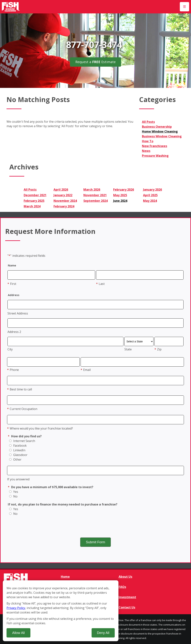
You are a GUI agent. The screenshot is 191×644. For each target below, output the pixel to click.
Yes (14, 492)
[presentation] (95, 526)
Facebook (18, 446)
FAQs (122, 587)
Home (65, 577)
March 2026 (92, 190)
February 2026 (124, 190)
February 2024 (64, 206)
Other (15, 459)
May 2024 (150, 201)
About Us (125, 577)
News (146, 151)
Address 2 (14, 332)
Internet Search (22, 441)
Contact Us (127, 607)
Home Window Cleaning (160, 131)
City (10, 349)
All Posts (148, 122)
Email (86, 370)
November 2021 (95, 195)
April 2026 (61, 190)
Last (100, 284)
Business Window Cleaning (162, 136)
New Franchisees (155, 146)
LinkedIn (17, 450)
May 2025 (120, 195)
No (13, 496)
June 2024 (120, 201)
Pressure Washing (155, 156)
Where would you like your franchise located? (40, 428)
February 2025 (34, 201)
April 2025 (150, 195)
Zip (158, 349)
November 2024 (65, 201)
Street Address (18, 313)
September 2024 (95, 201)
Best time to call (19, 389)
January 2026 (152, 190)
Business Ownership (157, 127)
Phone (13, 370)
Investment (127, 597)
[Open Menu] (184, 7)
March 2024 (32, 206)
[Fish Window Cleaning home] (11, 7)
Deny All (103, 633)
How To (148, 141)
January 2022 (63, 195)
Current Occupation (22, 409)
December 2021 (35, 195)
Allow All (18, 633)
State (128, 349)
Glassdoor (18, 455)
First (12, 284)
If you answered (18, 479)
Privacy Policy (16, 608)
